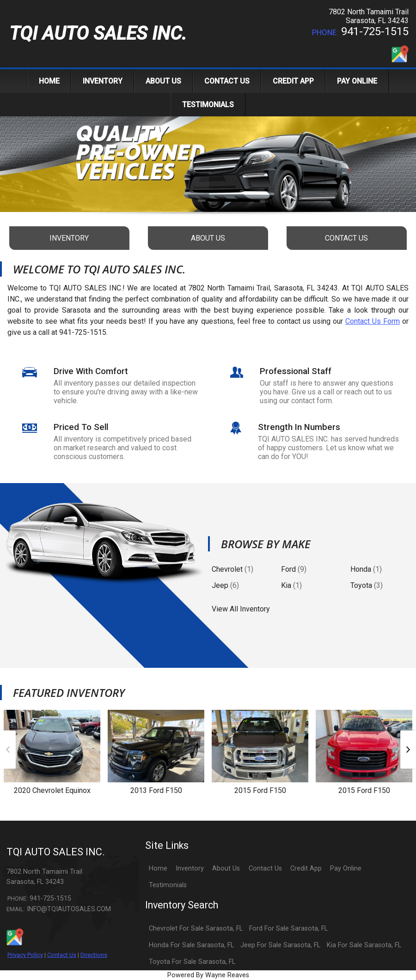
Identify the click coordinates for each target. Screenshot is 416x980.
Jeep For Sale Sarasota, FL (280, 945)
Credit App (306, 868)
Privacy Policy (25, 955)
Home (158, 868)
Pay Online (346, 868)
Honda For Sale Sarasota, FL (191, 945)
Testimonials (168, 885)
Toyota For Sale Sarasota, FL (192, 962)
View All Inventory (241, 609)
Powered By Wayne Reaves (208, 975)
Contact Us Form (373, 321)
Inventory (190, 868)
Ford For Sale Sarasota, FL (288, 929)
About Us (226, 868)
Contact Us (62, 955)
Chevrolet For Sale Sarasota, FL (196, 929)
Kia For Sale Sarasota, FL (364, 945)
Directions (94, 955)
